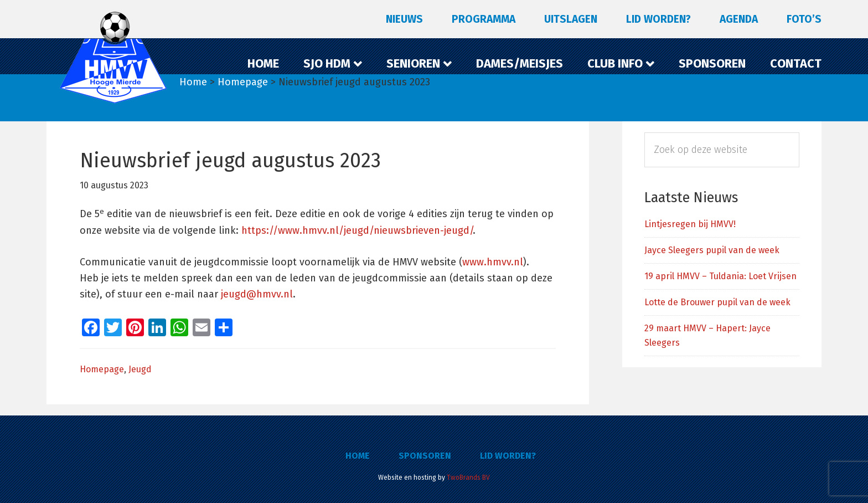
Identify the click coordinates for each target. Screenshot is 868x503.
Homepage (102, 369)
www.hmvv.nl (493, 262)
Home (358, 456)
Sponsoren (425, 456)
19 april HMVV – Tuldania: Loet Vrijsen (720, 276)
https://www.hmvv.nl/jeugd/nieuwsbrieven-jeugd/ (357, 230)
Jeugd (140, 369)
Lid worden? (508, 456)
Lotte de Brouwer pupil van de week (717, 302)
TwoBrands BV (468, 478)
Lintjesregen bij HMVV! (690, 224)
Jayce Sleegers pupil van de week (712, 250)
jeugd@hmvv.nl (257, 294)
